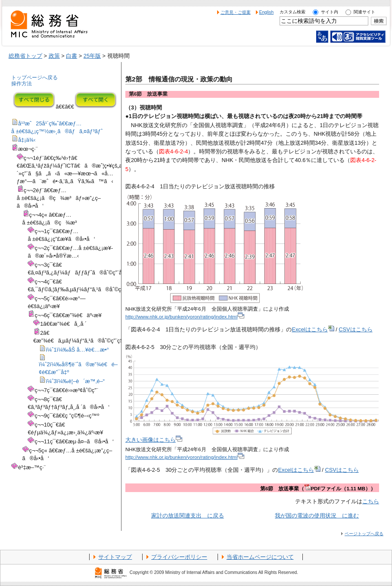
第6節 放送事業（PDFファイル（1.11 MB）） (318, 489)
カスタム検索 (292, 12)
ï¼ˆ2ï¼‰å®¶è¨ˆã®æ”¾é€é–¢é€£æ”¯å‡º (78, 365)
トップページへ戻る (34, 78)
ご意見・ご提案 (236, 12)
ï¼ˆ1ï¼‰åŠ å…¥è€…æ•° (74, 350)
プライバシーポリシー (179, 557)
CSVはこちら (355, 329)
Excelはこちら (313, 329)
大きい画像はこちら (154, 440)
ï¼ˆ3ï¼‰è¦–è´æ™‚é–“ (72, 381)
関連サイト (364, 12)
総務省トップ (25, 56)
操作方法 (22, 84)
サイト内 (330, 12)
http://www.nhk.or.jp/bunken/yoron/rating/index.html (185, 317)
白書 (72, 56)
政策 (54, 56)
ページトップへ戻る (364, 534)
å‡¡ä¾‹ (23, 140)
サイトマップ (115, 557)
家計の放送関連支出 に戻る (188, 516)
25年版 (92, 56)
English (267, 12)
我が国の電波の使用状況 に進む (317, 516)
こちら (371, 501)
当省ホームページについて (260, 557)
